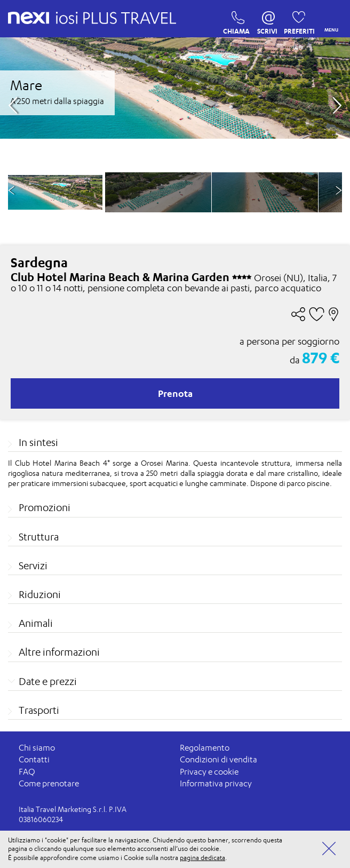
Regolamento (205, 748)
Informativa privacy (216, 783)
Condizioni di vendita (218, 759)
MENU (329, 19)
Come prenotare (49, 783)
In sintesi (38, 442)
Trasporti (39, 710)
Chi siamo (37, 748)
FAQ (27, 772)
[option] (158, 192)
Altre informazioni (59, 652)
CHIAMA (235, 20)
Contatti (34, 759)
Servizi (33, 566)
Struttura (39, 537)
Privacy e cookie (209, 772)
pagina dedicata (202, 858)
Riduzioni (40, 594)
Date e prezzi (48, 681)
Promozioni (45, 507)
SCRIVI (267, 20)
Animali (36, 623)
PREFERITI (296, 20)
